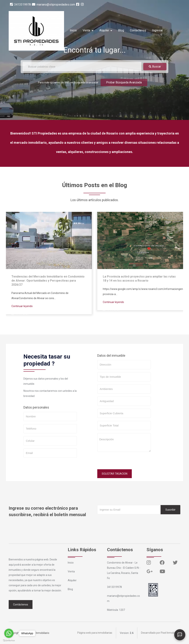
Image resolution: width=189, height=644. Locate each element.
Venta (71, 571)
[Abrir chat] (180, 635)
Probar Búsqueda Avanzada (124, 82)
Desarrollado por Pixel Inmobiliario (161, 633)
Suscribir (170, 510)
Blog (121, 30)
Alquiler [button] (105, 30)
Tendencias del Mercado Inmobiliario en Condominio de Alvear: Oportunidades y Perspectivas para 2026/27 (48, 281)
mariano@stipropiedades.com (54, 4)
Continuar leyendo (22, 306)
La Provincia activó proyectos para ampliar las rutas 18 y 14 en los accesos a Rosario (139, 279)
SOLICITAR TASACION (115, 474)
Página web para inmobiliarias (95, 633)
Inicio (73, 30)
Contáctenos (138, 30)
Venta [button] (87, 30)
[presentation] (125, 462)
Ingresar (157, 30)
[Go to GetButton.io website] (9, 640)
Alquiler (72, 580)
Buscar (155, 67)
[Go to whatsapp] (9, 633)
